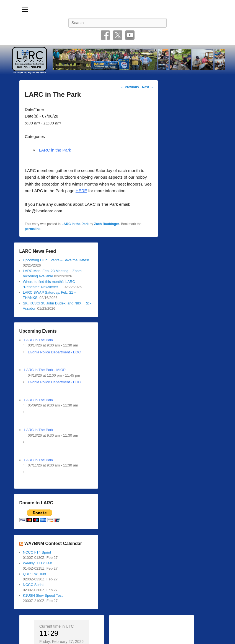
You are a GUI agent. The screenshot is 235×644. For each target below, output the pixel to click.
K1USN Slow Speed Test (43, 595)
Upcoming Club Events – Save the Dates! (56, 260)
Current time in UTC (56, 626)
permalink (33, 229)
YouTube (130, 35)
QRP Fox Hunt (35, 574)
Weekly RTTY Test (38, 563)
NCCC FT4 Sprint (37, 552)
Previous (130, 87)
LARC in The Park (39, 340)
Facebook (105, 35)
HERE (81, 191)
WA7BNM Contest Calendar (53, 543)
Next (148, 87)
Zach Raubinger (107, 224)
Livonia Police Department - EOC (54, 352)
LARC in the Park (55, 150)
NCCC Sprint (33, 585)
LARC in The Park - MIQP (45, 370)
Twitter (118, 35)
